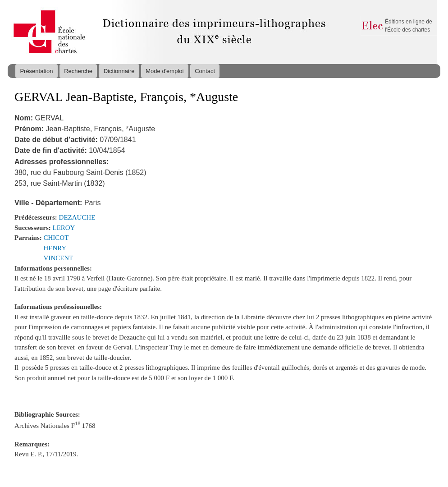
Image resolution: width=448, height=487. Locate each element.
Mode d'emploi (165, 71)
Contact (205, 71)
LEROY (64, 228)
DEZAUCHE (77, 217)
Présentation (36, 71)
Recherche (78, 71)
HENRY (55, 248)
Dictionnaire (119, 71)
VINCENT (59, 258)
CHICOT (56, 238)
